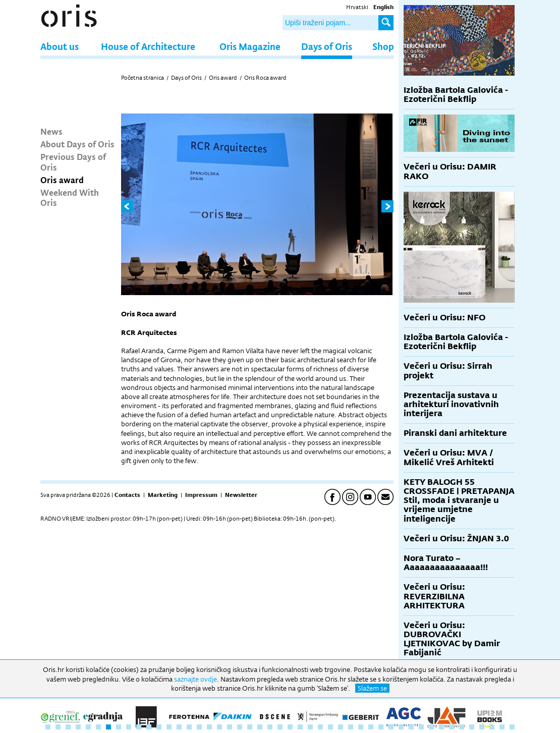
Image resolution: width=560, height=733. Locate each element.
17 (209, 727)
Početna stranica (143, 78)
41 (452, 727)
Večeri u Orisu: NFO (444, 318)
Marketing (163, 495)
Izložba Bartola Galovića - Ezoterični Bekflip (456, 95)
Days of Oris (327, 46)
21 (250, 727)
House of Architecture (148, 46)
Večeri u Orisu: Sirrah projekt (448, 371)
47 (512, 727)
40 (441, 727)
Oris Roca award (265, 78)
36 (401, 727)
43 (472, 727)
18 (219, 727)
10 (139, 727)
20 (240, 727)
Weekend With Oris (70, 197)
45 (492, 727)
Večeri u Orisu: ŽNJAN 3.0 (456, 539)
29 (330, 727)
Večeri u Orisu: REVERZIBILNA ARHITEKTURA (434, 596)
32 (361, 727)
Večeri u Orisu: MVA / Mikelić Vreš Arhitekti (449, 457)
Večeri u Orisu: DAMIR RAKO (450, 171)
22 (260, 727)
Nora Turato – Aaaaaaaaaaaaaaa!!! (446, 563)
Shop (383, 46)
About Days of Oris (77, 144)
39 (431, 727)
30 (341, 727)
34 (381, 727)
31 (351, 727)
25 (290, 727)
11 (149, 727)
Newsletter (241, 495)
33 (371, 727)
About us (60, 46)
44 (482, 727)
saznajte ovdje (195, 679)
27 (310, 727)
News (51, 131)
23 (270, 727)
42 (462, 727)
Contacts (127, 495)
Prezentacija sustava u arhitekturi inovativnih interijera (451, 404)
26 (300, 727)
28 (320, 727)
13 (169, 727)
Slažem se (372, 688)
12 (159, 727)
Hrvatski (357, 7)
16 (199, 727)
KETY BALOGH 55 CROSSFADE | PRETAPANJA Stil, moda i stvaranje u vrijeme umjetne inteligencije (459, 500)
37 (411, 727)
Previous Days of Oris (73, 161)
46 (502, 727)
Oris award (62, 180)
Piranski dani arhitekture (455, 433)
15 (189, 727)
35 (391, 727)
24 (280, 727)
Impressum (201, 495)
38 (421, 727)
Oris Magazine (250, 46)
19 (230, 727)
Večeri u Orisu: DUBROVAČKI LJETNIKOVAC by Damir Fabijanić (452, 639)
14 (179, 727)
